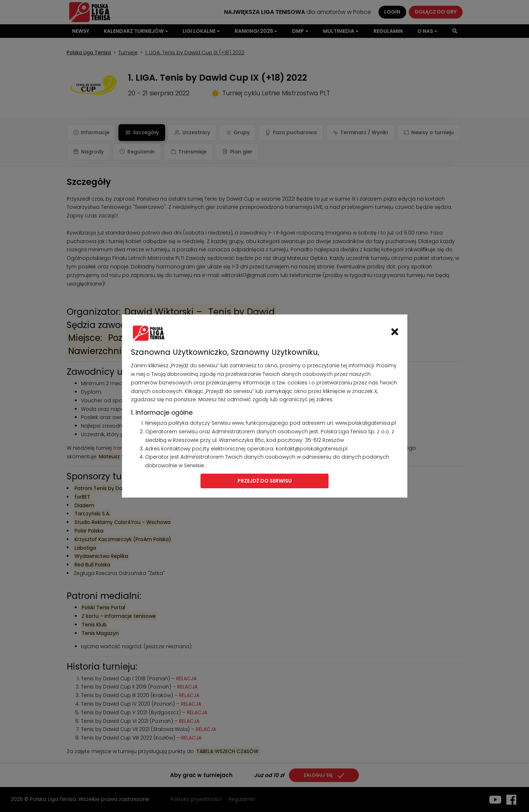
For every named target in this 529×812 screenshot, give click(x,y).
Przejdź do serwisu (265, 481)
